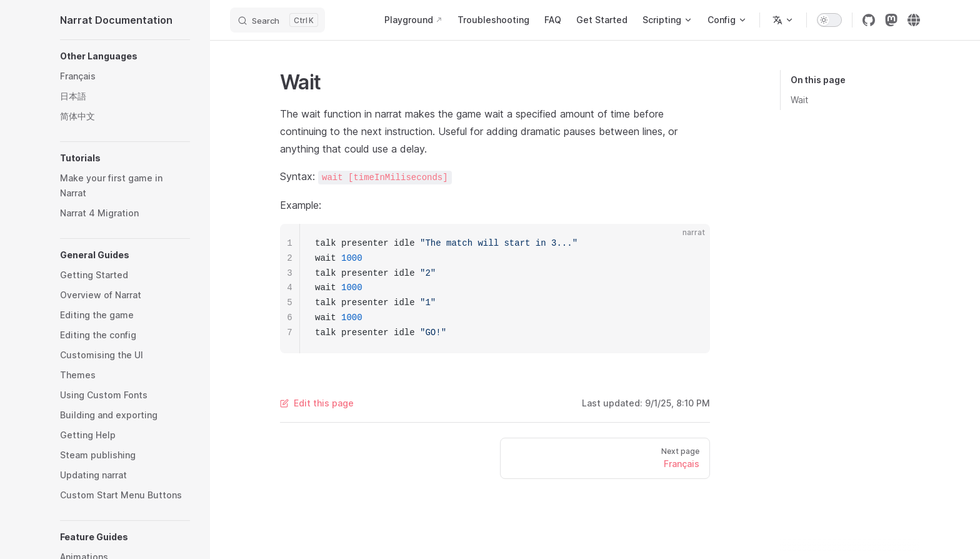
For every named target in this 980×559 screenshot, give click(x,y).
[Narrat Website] (914, 20)
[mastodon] (891, 20)
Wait (799, 100)
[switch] (829, 20)
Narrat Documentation (116, 20)
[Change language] (783, 20)
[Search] (277, 20)
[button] (125, 56)
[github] (869, 20)
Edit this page (317, 403)
